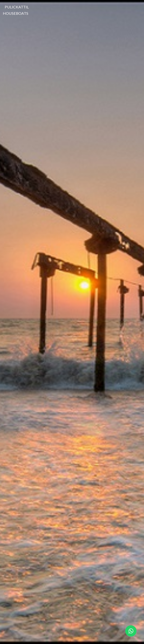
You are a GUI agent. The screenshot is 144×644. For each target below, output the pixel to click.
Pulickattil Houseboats (16, 10)
